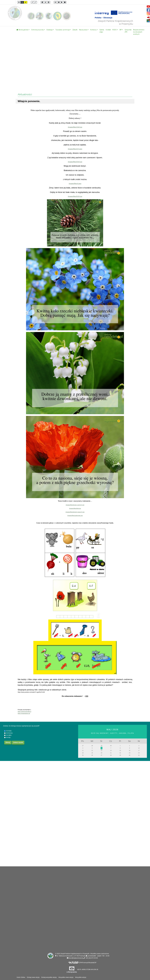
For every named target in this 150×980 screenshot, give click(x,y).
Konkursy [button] (93, 30)
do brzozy (9, 733)
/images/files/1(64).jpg (75, 127)
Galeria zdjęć (102, 31)
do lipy (8, 737)
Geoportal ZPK (128, 31)
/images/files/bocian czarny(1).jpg (75, 505)
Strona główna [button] (22, 30)
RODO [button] (115, 30)
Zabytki (75, 30)
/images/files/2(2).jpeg (75, 149)
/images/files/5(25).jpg (75, 196)
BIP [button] (121, 30)
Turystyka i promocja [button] (62, 30)
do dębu (9, 735)
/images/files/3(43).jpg (75, 162)
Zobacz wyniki (18, 742)
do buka (9, 731)
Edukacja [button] (50, 30)
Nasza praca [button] (83, 30)
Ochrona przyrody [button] (37, 30)
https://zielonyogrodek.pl (24, 712)
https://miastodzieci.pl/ (24, 713)
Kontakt (108, 30)
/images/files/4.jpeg (75, 184)
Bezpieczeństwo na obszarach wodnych (139, 32)
